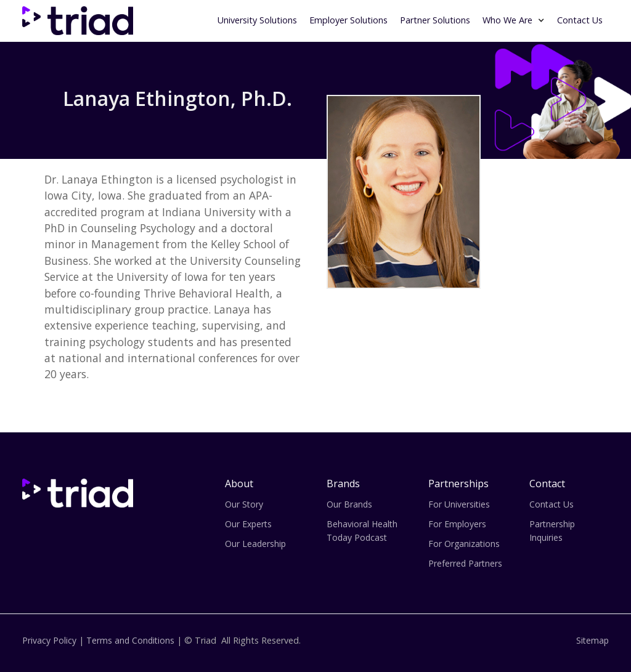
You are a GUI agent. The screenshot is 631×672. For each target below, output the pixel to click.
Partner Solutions (435, 20)
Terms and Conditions (130, 640)
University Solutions (257, 20)
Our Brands (349, 504)
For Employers (457, 524)
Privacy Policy (49, 640)
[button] (514, 19)
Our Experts (248, 524)
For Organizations (464, 544)
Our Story (244, 504)
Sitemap (592, 640)
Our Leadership (255, 544)
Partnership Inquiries (552, 531)
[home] (78, 21)
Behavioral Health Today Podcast (362, 531)
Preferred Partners (465, 563)
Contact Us (580, 20)
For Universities (459, 504)
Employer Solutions (348, 20)
